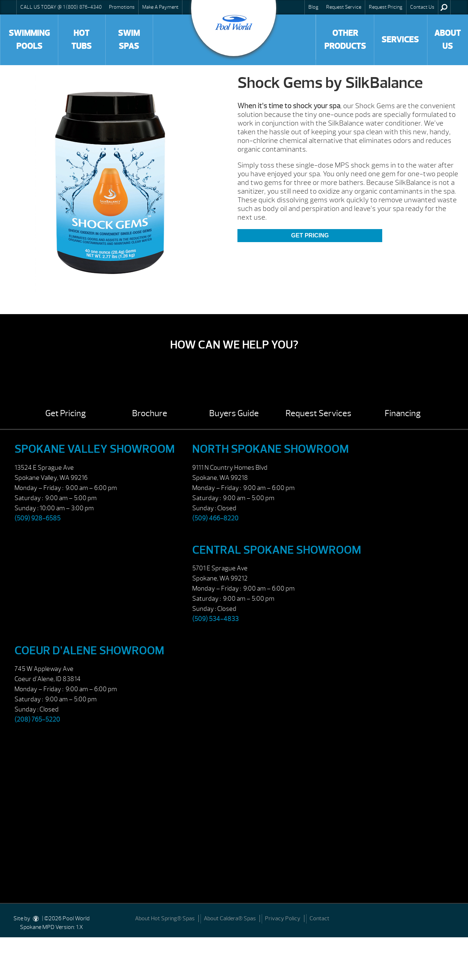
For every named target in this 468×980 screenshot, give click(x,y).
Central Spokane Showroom (277, 550)
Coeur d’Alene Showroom (89, 650)
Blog (313, 7)
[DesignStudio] (36, 918)
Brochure (150, 413)
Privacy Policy (283, 918)
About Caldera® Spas (230, 918)
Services (400, 40)
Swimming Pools (29, 40)
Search (444, 7)
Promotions (122, 7)
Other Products (345, 40)
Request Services (319, 413)
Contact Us (422, 7)
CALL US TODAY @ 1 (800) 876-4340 (61, 7)
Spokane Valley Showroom (95, 449)
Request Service (344, 7)
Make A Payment (160, 7)
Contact (319, 918)
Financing (403, 413)
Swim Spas (129, 40)
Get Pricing (310, 235)
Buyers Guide (234, 413)
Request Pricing (386, 7)
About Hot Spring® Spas (165, 918)
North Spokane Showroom (271, 449)
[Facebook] (454, 918)
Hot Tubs (81, 40)
